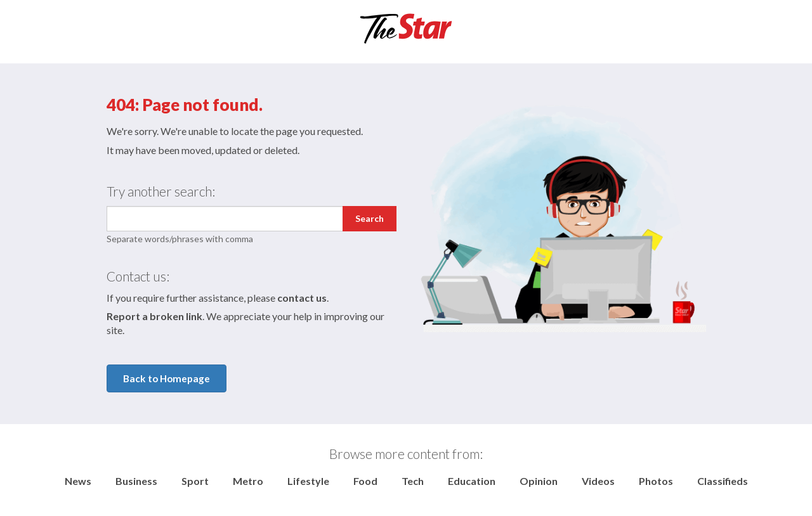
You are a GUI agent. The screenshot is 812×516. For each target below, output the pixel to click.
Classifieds (723, 481)
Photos (656, 481)
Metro (248, 481)
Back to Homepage (167, 378)
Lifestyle (308, 481)
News (78, 481)
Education (472, 481)
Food (365, 481)
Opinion (539, 481)
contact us (302, 298)
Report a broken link (154, 316)
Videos (598, 481)
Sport (195, 481)
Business (136, 481)
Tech (413, 481)
